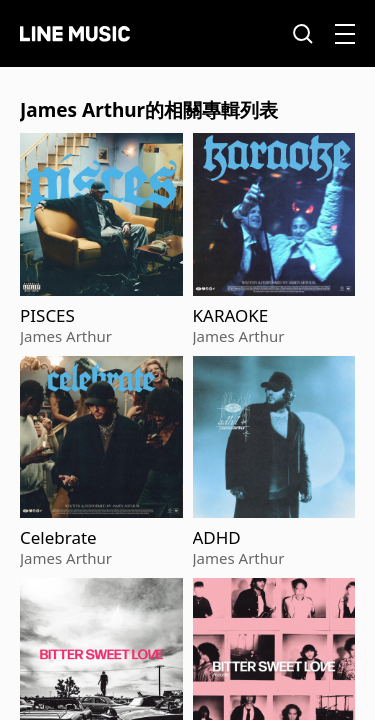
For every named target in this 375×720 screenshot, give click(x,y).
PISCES (47, 316)
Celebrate (58, 538)
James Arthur (66, 336)
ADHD (217, 538)
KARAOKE (231, 316)
